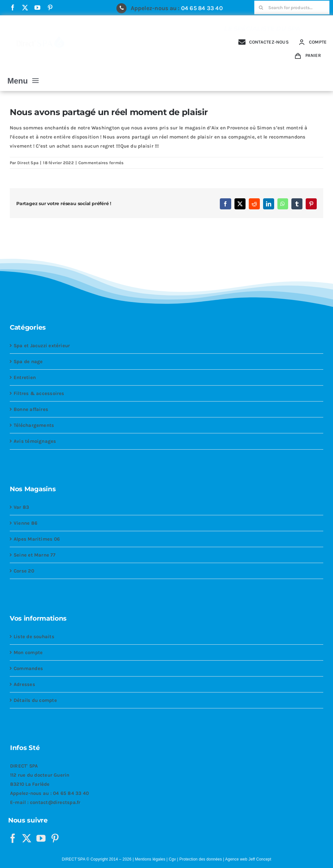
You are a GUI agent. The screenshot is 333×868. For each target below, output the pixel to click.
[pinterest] (50, 7)
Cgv (172, 859)
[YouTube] (41, 838)
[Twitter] (27, 838)
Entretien (25, 377)
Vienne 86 (26, 523)
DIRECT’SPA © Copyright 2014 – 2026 (97, 859)
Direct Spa (28, 163)
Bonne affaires (31, 409)
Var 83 (21, 507)
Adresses (24, 684)
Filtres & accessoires (39, 393)
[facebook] (13, 7)
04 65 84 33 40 (202, 8)
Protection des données (200, 859)
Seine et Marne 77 (34, 555)
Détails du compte (35, 700)
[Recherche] (261, 7)
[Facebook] (13, 838)
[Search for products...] (292, 7)
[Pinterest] (55, 838)
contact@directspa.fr (55, 802)
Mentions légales (150, 859)
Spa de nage (28, 362)
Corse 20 (24, 571)
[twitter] (25, 7)
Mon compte (28, 652)
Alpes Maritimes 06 (37, 539)
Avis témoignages (35, 441)
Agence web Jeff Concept (248, 859)
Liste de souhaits (34, 637)
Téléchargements (34, 425)
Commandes (28, 668)
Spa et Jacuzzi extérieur (42, 346)
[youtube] (37, 7)
